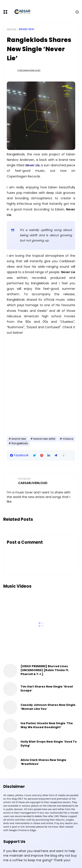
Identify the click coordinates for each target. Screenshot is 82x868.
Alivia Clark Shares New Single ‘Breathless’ (43, 762)
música (68, 439)
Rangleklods (20, 443)
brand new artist (44, 439)
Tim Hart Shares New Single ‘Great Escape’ (47, 688)
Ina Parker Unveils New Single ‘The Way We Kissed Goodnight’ (47, 725)
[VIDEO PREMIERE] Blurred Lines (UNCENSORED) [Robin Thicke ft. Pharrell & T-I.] (45, 670)
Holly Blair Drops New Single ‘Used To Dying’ (49, 744)
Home (11, 29)
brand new (27, 29)
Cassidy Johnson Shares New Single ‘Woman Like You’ (48, 707)
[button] (64, 456)
